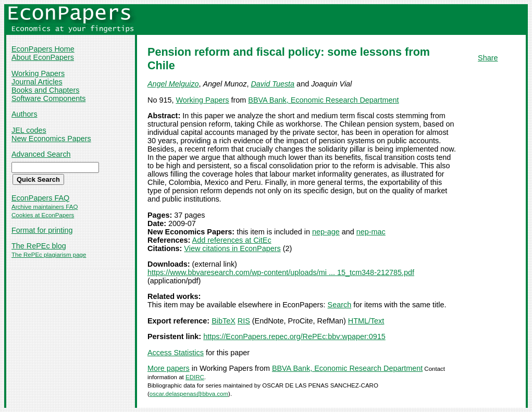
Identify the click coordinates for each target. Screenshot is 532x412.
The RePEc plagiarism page (49, 255)
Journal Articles (37, 82)
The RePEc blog (39, 246)
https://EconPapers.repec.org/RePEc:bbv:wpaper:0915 (294, 336)
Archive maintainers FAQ (45, 207)
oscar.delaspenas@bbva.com (189, 394)
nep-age (326, 232)
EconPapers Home (43, 49)
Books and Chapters (45, 90)
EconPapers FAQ (40, 198)
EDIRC (195, 377)
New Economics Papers (51, 139)
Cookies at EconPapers (43, 215)
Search (340, 305)
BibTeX (224, 321)
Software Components (48, 98)
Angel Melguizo (173, 84)
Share (488, 58)
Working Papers (38, 73)
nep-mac (371, 232)
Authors (24, 114)
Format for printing (42, 230)
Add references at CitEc (232, 240)
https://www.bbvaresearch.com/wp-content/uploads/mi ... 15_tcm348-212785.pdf (281, 272)
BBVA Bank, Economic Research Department (323, 100)
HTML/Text (366, 321)
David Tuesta (273, 84)
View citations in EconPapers (232, 248)
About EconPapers (43, 57)
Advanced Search (41, 154)
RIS (244, 321)
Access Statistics (176, 353)
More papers (169, 368)
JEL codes (29, 130)
